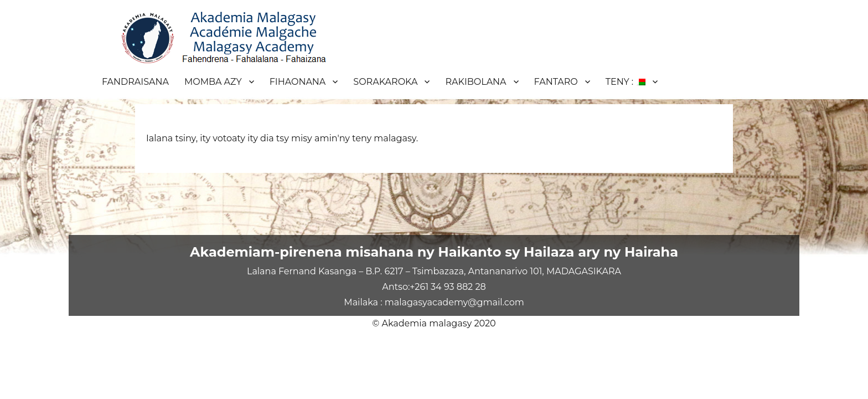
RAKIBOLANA (476, 82)
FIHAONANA (298, 82)
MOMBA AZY (213, 82)
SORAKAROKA (385, 82)
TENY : (626, 82)
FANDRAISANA (135, 82)
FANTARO (556, 82)
